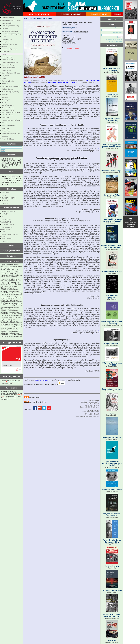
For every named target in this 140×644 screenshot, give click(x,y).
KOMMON (5, 214)
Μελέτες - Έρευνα (7, 89)
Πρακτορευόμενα (12, 208)
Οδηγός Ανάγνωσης (11, 251)
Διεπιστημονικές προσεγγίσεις (11, 34)
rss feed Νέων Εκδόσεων (38, 402)
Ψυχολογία (5, 136)
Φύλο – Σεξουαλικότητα (9, 126)
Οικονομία (5, 97)
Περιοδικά (11, 189)
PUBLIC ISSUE (6, 219)
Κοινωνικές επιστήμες (8, 60)
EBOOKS (117, 14)
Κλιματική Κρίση (7, 57)
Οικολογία (5, 94)
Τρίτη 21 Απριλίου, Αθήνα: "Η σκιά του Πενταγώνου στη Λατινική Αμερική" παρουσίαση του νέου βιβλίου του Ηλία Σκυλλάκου (11, 267)
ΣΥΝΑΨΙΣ (5, 203)
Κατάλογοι (12, 256)
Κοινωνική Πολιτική (8, 65)
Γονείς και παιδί (6, 23)
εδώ (98, 149)
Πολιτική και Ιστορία (8, 105)
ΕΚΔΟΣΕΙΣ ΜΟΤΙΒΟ (99, 14)
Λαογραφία (5, 76)
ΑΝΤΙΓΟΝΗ (5, 193)
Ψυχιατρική (5, 128)
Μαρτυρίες (5, 84)
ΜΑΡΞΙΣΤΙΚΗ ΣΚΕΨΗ (9, 198)
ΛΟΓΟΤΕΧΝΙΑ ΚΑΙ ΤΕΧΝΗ (39, 14)
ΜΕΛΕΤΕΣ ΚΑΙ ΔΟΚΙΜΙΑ (71, 14)
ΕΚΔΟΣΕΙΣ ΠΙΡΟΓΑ (8, 225)
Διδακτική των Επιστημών (10, 31)
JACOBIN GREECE (8, 18)
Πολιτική (4, 102)
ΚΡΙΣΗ (4, 195)
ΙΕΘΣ (3, 232)
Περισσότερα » (18, 339)
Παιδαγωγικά (6, 100)
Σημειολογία (5, 118)
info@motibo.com (94, 407)
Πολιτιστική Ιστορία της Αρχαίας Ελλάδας (63, 82)
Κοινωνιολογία (6, 70)
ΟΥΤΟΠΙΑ (5, 201)
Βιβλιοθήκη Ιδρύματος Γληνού (11, 20)
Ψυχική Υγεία (6, 131)
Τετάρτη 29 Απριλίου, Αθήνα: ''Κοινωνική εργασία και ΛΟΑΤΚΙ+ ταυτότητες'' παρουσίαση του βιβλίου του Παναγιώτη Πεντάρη (11, 282)
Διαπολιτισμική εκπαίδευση (10, 26)
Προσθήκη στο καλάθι (71, 48)
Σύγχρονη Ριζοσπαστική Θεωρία (12, 120)
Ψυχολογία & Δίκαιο (8, 139)
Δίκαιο (4, 36)
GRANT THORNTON (8, 211)
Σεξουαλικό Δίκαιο (7, 115)
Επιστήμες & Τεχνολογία (9, 49)
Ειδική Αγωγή (6, 42)
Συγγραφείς (12, 154)
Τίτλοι (12, 172)
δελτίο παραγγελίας (12, 382)
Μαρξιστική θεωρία (8, 81)
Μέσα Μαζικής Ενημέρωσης (10, 92)
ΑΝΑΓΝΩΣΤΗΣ (6, 222)
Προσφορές (112, 19)
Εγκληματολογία (7, 39)
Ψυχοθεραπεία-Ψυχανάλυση (11, 134)
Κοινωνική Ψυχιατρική (9, 68)
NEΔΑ (4, 217)
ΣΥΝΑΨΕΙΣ (5, 241)
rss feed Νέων (34, 397)
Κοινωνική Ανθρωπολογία (10, 62)
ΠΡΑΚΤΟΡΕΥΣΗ (7, 239)
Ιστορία (4, 54)
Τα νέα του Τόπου (12, 261)
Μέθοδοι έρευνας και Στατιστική (12, 86)
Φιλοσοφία (5, 123)
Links (12, 246)
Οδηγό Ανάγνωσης (41, 380)
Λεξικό (4, 78)
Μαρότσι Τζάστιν (69, 28)
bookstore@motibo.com (92, 417)
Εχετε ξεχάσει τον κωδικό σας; (113, 40)
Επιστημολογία (6, 52)
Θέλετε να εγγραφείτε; (116, 42)
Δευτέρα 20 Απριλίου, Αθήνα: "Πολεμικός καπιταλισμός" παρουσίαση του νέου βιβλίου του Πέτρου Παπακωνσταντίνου (11, 274)
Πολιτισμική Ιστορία (8, 108)
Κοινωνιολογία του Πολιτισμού (11, 73)
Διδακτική (5, 28)
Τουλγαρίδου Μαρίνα (81, 32)
